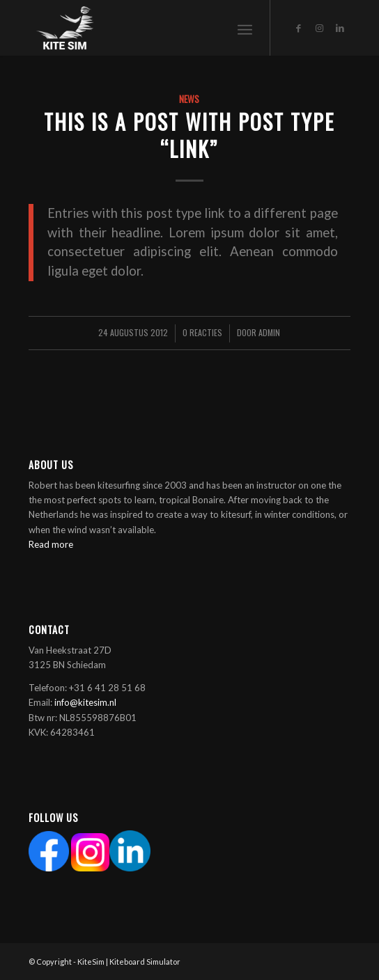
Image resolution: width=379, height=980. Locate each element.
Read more (51, 544)
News (189, 99)
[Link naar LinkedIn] (340, 28)
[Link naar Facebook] (298, 28)
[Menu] (245, 28)
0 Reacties (202, 332)
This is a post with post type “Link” (189, 135)
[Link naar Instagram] (319, 28)
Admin (269, 332)
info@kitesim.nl (85, 702)
